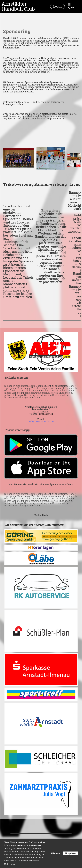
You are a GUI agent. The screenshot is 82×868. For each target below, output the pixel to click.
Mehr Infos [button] (9, 864)
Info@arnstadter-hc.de (41, 421)
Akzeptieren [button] (71, 853)
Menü (72, 6)
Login (57, 6)
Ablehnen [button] (55, 853)
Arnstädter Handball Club (18, 6)
